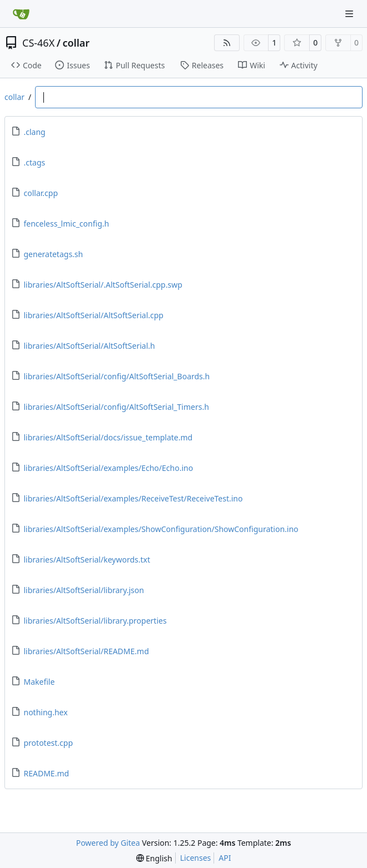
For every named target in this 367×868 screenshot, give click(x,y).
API (225, 858)
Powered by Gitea (108, 843)
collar (76, 43)
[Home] (21, 14)
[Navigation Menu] (350, 14)
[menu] (154, 858)
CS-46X (38, 43)
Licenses (196, 858)
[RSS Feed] (227, 43)
